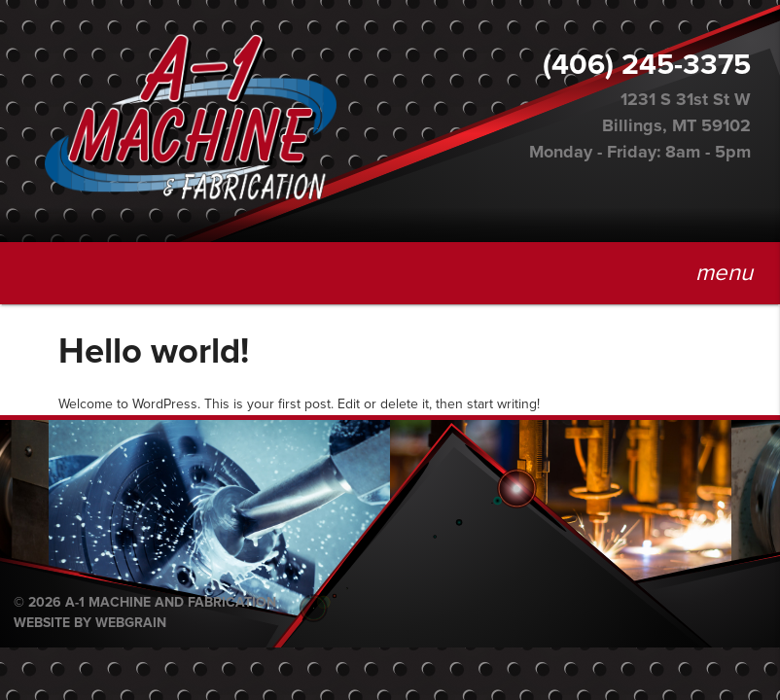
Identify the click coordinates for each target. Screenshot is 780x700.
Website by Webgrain (90, 623)
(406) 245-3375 (647, 65)
